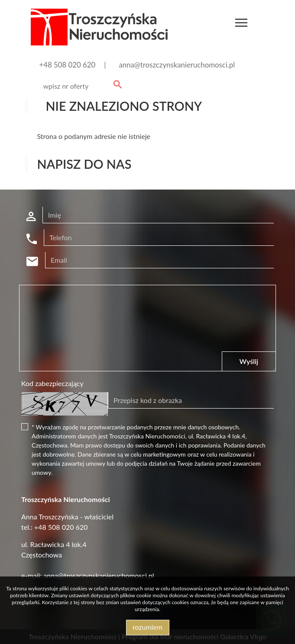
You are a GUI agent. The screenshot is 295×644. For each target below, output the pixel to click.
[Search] (81, 86)
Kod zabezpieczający (52, 383)
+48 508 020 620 (68, 65)
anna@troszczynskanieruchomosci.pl (177, 65)
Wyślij (249, 361)
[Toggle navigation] (241, 24)
